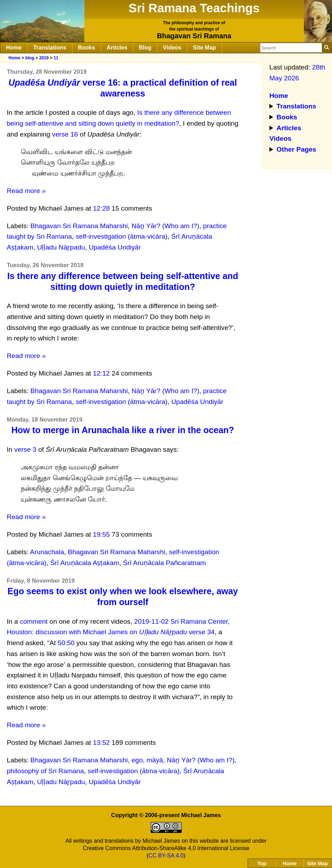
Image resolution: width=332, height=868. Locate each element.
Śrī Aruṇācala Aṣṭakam (85, 563)
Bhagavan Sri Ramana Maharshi (79, 226)
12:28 (102, 208)
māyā (155, 760)
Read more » (26, 191)
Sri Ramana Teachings (194, 8)
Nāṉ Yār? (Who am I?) (165, 226)
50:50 (66, 643)
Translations (50, 48)
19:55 (102, 534)
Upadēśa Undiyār (115, 247)
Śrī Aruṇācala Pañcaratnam (164, 563)
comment (34, 621)
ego (137, 760)
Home (14, 48)
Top (262, 863)
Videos (172, 48)
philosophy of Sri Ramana (45, 771)
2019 (44, 58)
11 (56, 58)
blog (30, 58)
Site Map (204, 48)
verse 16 (65, 134)
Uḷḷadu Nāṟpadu (61, 247)
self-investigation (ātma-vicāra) (121, 236)
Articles (117, 48)
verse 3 (25, 449)
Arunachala (47, 552)
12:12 (102, 373)
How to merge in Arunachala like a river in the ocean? (123, 430)
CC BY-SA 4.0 (166, 856)
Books (87, 48)
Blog (145, 48)
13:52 (102, 743)
